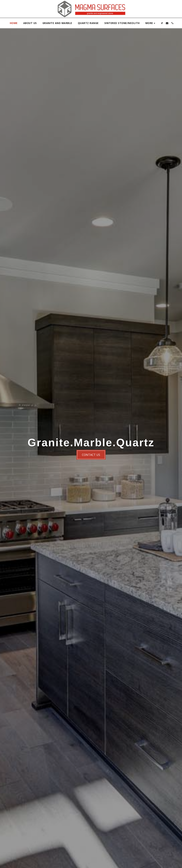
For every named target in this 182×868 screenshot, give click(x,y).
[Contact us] (91, 455)
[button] (162, 23)
